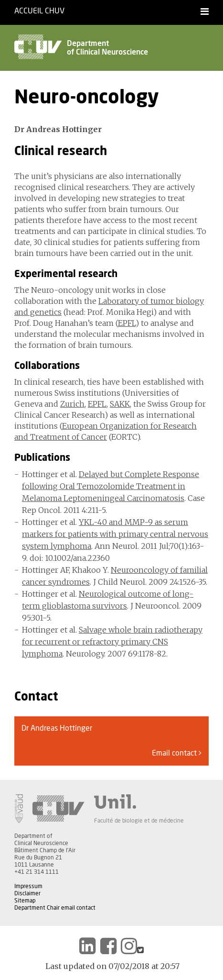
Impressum (28, 886)
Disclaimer (27, 893)
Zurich (72, 404)
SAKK (120, 404)
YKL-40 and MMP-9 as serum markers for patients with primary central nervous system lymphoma (115, 534)
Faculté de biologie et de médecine (139, 821)
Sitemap (25, 901)
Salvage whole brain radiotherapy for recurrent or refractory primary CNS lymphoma (112, 642)
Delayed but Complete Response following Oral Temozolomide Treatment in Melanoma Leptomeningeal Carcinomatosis (111, 486)
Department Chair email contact (55, 908)
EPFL (127, 323)
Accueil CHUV (39, 11)
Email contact (177, 753)
